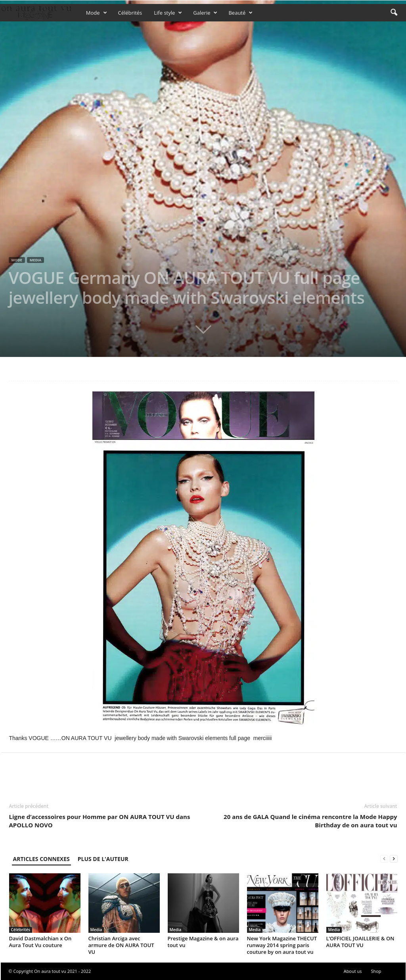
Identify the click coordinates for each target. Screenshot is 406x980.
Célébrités (130, 13)
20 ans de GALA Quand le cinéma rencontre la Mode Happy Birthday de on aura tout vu (310, 821)
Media (35, 260)
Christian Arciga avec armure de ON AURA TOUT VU (121, 945)
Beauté (240, 13)
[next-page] (394, 859)
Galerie (205, 13)
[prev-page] (384, 859)
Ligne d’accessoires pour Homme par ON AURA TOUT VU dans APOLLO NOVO (100, 821)
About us (353, 971)
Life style (168, 13)
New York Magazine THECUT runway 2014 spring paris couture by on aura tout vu (282, 945)
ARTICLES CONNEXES (41, 859)
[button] (394, 13)
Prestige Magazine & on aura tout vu (203, 942)
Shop (376, 971)
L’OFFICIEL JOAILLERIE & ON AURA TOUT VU (360, 942)
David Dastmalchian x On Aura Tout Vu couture (40, 942)
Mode (97, 13)
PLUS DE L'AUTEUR (103, 859)
